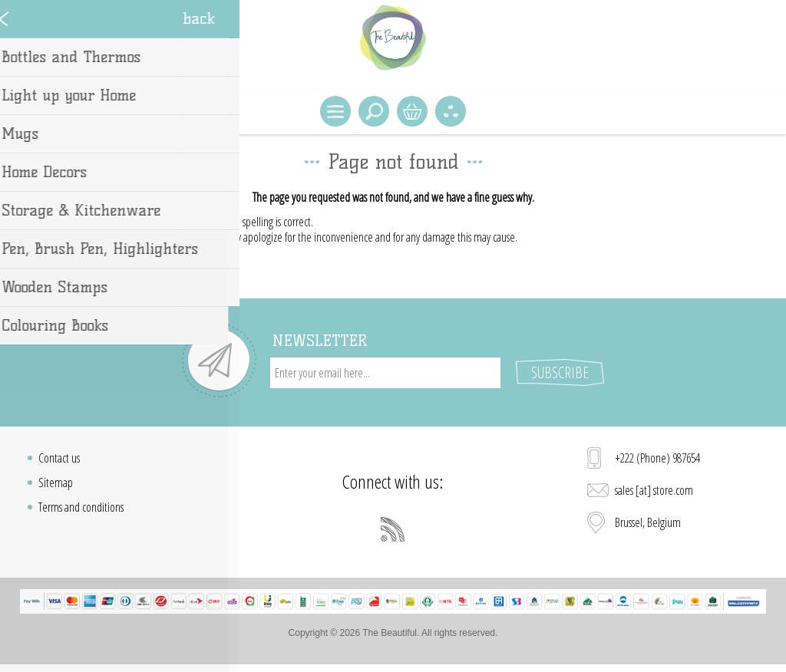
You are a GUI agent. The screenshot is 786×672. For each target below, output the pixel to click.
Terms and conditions (81, 507)
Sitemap (56, 483)
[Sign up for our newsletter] (385, 373)
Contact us (59, 458)
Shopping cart (412, 111)
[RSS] (393, 529)
